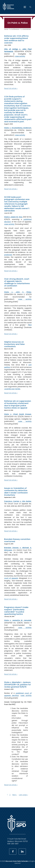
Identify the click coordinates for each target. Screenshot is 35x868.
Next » (15, 795)
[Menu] (25, 7)
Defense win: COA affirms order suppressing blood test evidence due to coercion (16, 39)
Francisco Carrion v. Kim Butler (18, 501)
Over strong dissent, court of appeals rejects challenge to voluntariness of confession (17, 282)
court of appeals (11, 578)
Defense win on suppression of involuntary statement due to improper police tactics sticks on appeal (18, 404)
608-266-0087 (13, 844)
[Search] (30, 7)
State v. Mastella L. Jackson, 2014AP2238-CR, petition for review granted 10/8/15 (18, 685)
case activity (20, 56)
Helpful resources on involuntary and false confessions (14, 344)
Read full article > (11, 88)
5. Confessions (14, 29)
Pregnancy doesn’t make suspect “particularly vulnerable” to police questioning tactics (16, 611)
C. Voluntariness (26, 29)
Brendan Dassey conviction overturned (17, 540)
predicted (8, 255)
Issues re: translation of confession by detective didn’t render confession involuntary (16, 492)
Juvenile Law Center (12, 389)
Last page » (23, 795)
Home (6, 29)
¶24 (30, 325)
